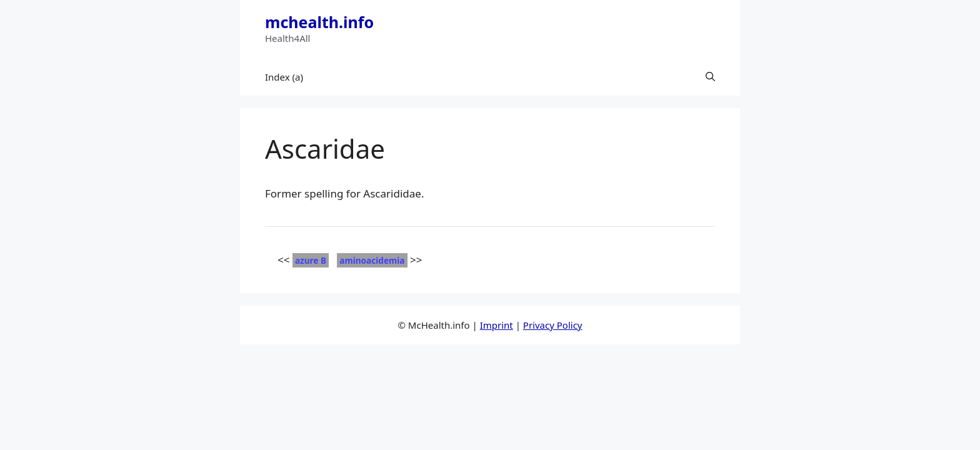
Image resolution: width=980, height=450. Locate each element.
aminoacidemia (372, 260)
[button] (710, 77)
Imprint (497, 325)
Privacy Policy (553, 325)
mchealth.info (319, 22)
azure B (311, 260)
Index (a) (284, 77)
